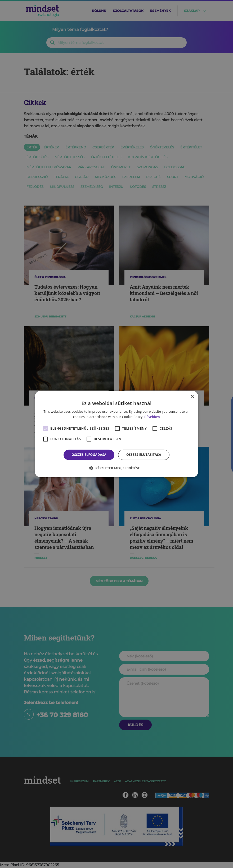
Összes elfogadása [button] (89, 455)
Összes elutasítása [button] (144, 455)
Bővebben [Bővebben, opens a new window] (152, 417)
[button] (116, 468)
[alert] (116, 434)
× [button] (192, 396)
